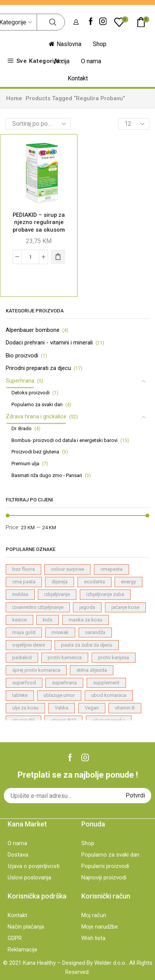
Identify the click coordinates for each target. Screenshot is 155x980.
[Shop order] (38, 124)
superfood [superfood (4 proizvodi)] (24, 683)
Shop (100, 44)
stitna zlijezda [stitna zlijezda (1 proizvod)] (92, 670)
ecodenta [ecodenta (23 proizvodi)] (94, 582)
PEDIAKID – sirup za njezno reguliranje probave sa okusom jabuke (39, 226)
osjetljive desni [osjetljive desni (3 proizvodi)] (29, 645)
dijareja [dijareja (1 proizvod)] (60, 582)
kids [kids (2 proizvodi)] (48, 620)
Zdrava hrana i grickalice (36, 416)
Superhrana (20, 381)
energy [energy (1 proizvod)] (128, 582)
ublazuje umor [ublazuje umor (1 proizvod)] (59, 695)
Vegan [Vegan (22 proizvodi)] (92, 708)
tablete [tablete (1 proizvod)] (20, 695)
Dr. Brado (22, 428)
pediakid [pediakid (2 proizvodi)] (22, 657)
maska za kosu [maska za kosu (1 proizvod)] (86, 620)
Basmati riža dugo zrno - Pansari (47, 475)
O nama (91, 61)
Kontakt (78, 78)
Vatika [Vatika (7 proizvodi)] (61, 708)
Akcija (62, 61)
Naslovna (65, 44)
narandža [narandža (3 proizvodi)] (95, 632)
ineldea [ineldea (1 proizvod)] (20, 594)
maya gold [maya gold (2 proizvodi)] (24, 632)
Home (14, 98)
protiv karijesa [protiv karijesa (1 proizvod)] (114, 657)
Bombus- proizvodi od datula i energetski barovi (65, 440)
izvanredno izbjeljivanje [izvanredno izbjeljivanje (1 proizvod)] (38, 607)
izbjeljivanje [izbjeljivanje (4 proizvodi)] (57, 594)
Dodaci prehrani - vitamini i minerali (49, 343)
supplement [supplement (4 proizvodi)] (106, 683)
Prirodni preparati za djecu (38, 368)
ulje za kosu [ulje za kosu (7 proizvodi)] (25, 708)
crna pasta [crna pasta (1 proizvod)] (24, 582)
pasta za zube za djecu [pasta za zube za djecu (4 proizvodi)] (87, 645)
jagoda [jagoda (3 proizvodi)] (87, 607)
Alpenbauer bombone (33, 330)
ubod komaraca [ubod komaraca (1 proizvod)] (109, 695)
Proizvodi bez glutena (35, 452)
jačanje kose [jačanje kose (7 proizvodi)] (125, 607)
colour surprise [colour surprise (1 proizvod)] (67, 569)
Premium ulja (25, 464)
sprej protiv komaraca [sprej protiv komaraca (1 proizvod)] (36, 670)
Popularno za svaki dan (37, 404)
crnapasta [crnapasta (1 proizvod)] (111, 569)
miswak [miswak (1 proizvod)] (60, 632)
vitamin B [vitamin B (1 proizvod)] (125, 708)
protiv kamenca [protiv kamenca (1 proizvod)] (65, 657)
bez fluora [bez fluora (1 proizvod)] (23, 569)
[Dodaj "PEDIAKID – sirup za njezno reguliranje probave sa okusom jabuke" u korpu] (58, 257)
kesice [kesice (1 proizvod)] (19, 620)
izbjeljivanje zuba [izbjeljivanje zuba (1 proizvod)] (105, 594)
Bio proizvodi (22, 355)
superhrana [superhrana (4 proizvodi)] (64, 683)
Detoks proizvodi (31, 393)
